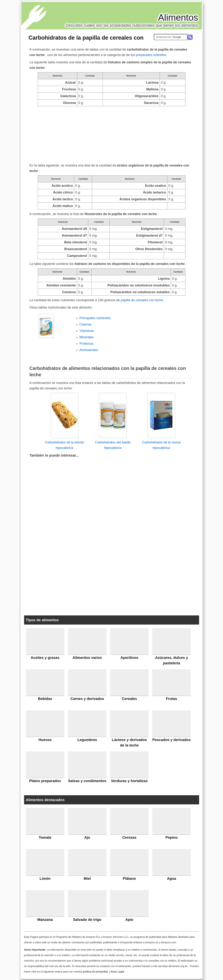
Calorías (86, 324)
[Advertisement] (112, 134)
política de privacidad (95, 972)
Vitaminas (87, 331)
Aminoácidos (89, 350)
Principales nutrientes (95, 318)
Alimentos (178, 18)
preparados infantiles (151, 55)
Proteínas (87, 344)
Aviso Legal (117, 972)
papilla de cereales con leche (142, 300)
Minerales (87, 337)
